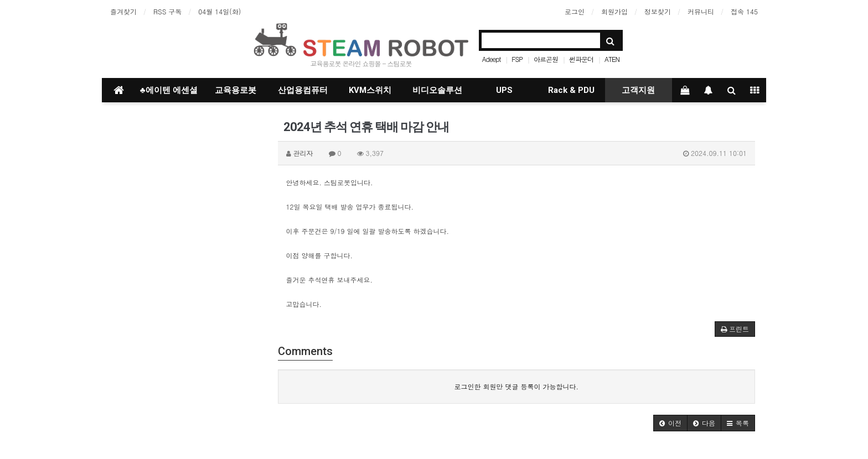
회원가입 (614, 11)
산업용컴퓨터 (303, 90)
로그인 (575, 11)
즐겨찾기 (123, 11)
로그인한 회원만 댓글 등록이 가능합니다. (516, 386)
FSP (517, 59)
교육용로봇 (236, 90)
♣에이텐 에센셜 (169, 90)
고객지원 (638, 90)
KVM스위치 (370, 90)
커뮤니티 (701, 11)
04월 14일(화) (219, 11)
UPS (504, 90)
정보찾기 (658, 11)
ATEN (612, 59)
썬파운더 (581, 59)
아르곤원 (546, 59)
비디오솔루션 (437, 90)
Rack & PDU (571, 90)
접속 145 (744, 11)
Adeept (492, 59)
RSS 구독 (167, 11)
